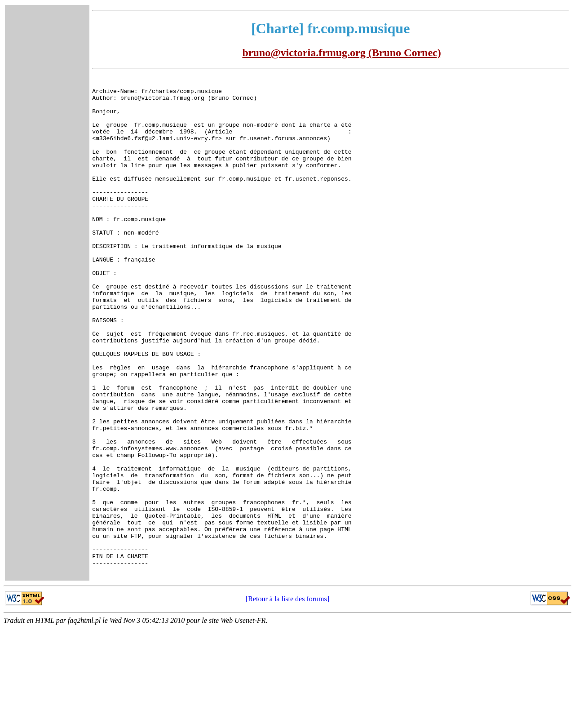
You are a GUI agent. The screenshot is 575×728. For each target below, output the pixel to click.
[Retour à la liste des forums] (287, 699)
